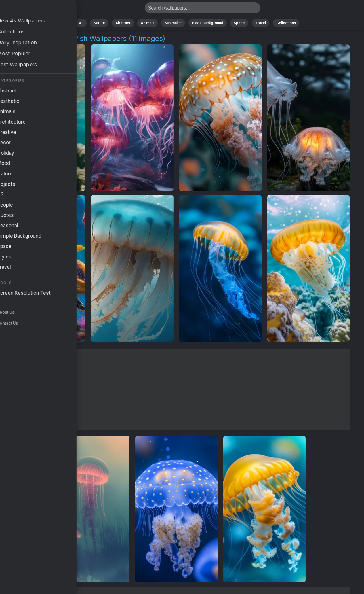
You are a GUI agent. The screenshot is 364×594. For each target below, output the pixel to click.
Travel (261, 23)
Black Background (208, 23)
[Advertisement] (176, 389)
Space (239, 23)
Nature (99, 23)
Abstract (123, 23)
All (81, 23)
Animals (147, 23)
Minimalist (173, 23)
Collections (286, 23)
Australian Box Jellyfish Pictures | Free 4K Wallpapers (35, 9)
